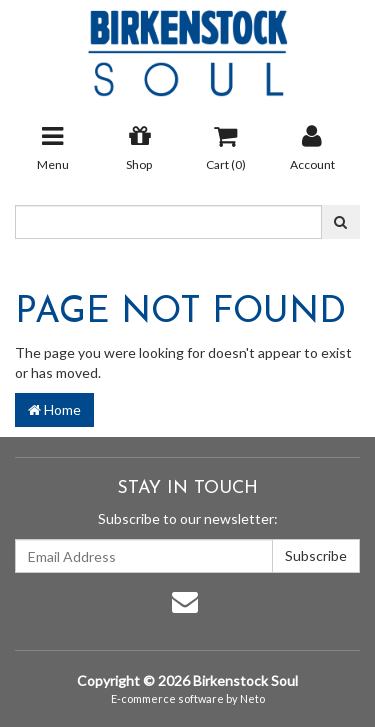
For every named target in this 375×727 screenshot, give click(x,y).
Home (54, 409)
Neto (252, 698)
